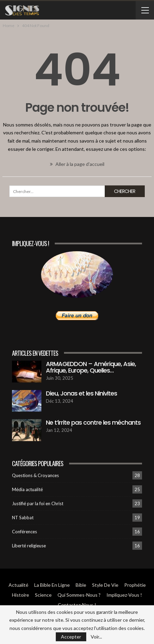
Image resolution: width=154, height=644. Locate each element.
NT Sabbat (23, 518)
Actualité (18, 585)
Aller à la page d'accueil (77, 164)
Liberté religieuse (29, 546)
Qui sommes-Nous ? (79, 595)
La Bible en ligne (52, 585)
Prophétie (135, 585)
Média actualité (27, 489)
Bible (81, 585)
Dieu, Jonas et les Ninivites (81, 393)
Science (43, 595)
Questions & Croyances (35, 475)
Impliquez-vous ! (124, 595)
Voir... (96, 637)
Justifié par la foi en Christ (38, 503)
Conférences (24, 532)
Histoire (21, 595)
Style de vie (105, 585)
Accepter (71, 637)
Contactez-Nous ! (77, 605)
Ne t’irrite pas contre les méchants (93, 422)
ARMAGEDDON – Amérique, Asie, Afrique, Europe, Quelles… (91, 367)
